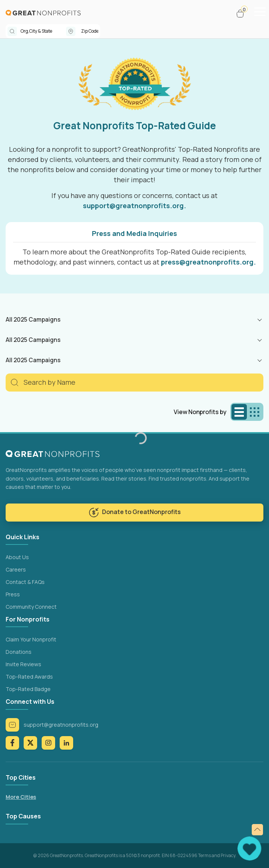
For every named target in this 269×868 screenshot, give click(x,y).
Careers (16, 569)
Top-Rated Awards (29, 677)
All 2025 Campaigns (33, 319)
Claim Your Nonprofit (31, 639)
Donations (19, 652)
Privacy (228, 855)
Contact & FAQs (25, 582)
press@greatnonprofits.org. (208, 262)
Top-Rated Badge (28, 689)
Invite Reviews (23, 664)
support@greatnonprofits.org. (134, 206)
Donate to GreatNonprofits (135, 513)
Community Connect (31, 607)
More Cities (21, 797)
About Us (17, 557)
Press (13, 594)
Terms (204, 855)
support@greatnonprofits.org (52, 725)
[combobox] (43, 31)
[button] (243, 14)
